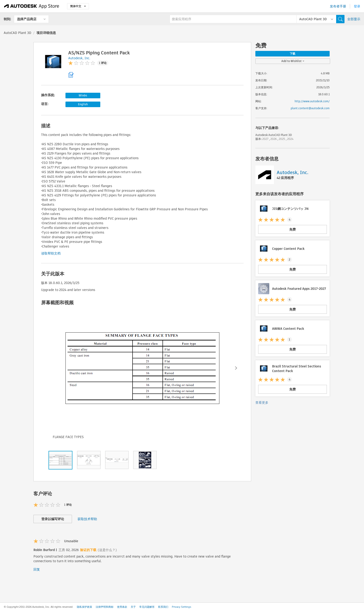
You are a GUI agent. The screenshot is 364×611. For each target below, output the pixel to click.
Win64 (83, 95)
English (83, 104)
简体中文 (78, 6)
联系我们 (163, 607)
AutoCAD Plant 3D (18, 33)
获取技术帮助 (87, 519)
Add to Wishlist (293, 61)
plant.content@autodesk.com (310, 108)
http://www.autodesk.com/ (312, 101)
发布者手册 (338, 6)
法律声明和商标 (105, 607)
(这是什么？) (107, 550)
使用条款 (122, 607)
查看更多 (262, 403)
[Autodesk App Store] (32, 6)
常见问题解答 (147, 607)
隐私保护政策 (84, 607)
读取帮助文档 (51, 253)
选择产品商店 (27, 19)
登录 (357, 6)
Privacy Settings (182, 607)
